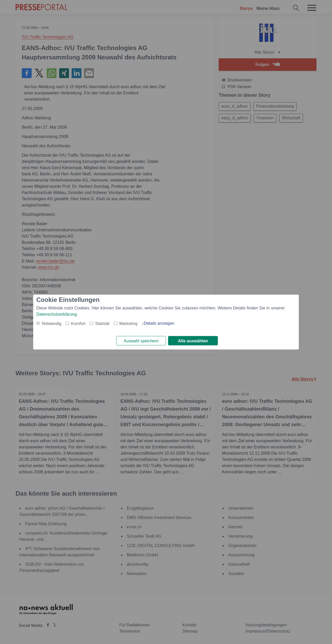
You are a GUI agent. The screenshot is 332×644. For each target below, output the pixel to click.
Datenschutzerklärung (57, 314)
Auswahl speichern (141, 341)
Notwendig (52, 323)
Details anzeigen (159, 323)
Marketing (128, 323)
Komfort (78, 323)
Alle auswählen (193, 341)
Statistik (102, 323)
